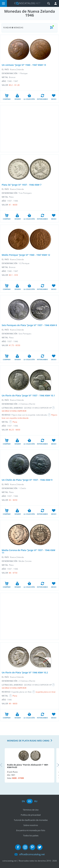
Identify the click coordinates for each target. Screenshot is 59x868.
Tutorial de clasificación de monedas (31, 820)
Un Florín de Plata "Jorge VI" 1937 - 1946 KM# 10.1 (28, 395)
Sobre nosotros (31, 825)
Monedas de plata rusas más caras (28, 741)
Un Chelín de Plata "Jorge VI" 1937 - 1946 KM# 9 (27, 480)
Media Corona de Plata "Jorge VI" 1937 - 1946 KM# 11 (28, 551)
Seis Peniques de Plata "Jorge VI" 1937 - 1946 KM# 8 (29, 325)
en (23, 801)
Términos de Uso (31, 810)
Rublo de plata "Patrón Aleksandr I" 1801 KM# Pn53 (28, 766)
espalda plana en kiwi (46, 692)
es (30, 801)
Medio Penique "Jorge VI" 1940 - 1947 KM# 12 (26, 255)
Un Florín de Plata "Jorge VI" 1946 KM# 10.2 (25, 672)
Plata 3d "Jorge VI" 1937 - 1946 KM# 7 (22, 185)
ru (36, 801)
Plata (15, 422)
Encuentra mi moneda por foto (31, 830)
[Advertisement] (29, 129)
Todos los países (31, 836)
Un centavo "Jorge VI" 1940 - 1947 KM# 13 (24, 65)
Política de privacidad (31, 815)
